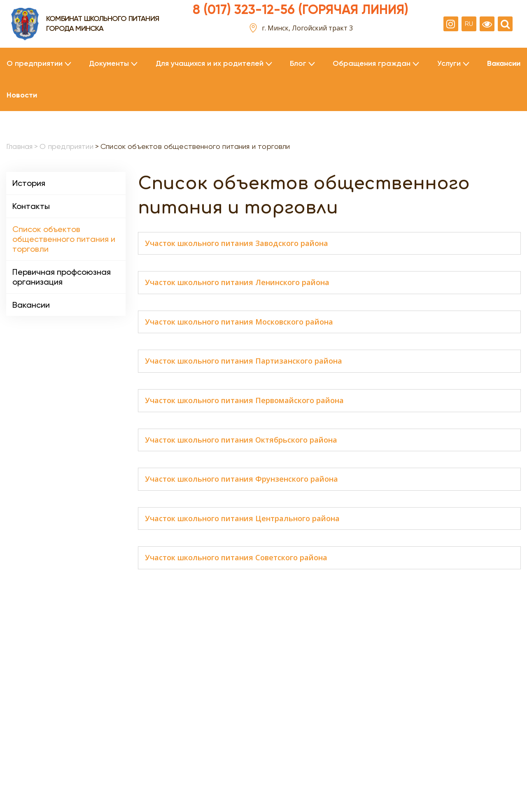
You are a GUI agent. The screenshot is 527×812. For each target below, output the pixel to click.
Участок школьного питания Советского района (236, 558)
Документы (109, 64)
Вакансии (504, 64)
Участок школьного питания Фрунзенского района (241, 479)
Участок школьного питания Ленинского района (237, 283)
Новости (22, 95)
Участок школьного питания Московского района (239, 322)
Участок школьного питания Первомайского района (244, 401)
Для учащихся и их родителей (210, 64)
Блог (298, 64)
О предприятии (35, 64)
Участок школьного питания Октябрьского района (241, 440)
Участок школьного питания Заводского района (237, 244)
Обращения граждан (372, 64)
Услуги (449, 64)
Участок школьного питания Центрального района (242, 519)
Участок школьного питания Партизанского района (244, 361)
